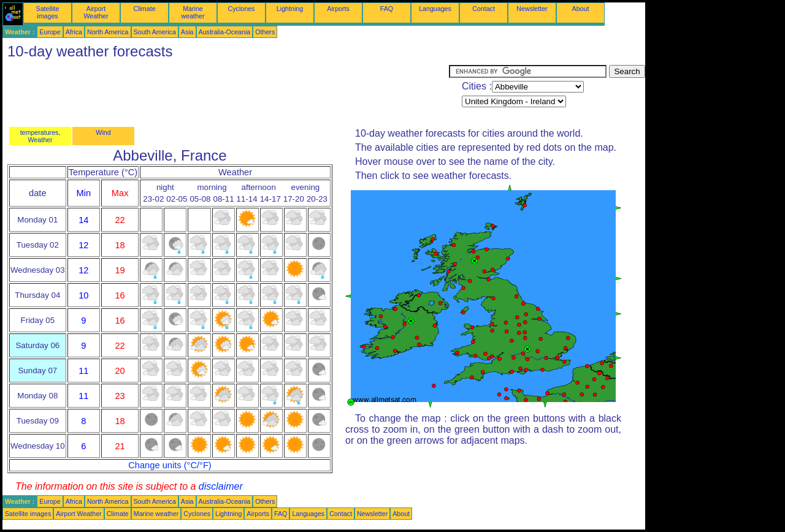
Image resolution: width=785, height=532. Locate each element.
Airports (338, 9)
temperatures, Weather (40, 136)
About (581, 9)
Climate (144, 9)
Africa (74, 32)
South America (155, 32)
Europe (50, 32)
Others (265, 32)
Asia (187, 32)
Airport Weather (96, 12)
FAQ (387, 9)
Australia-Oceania (225, 32)
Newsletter (532, 9)
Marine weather (193, 12)
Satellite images (48, 12)
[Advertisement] (226, 93)
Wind (103, 132)
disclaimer (221, 486)
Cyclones (242, 9)
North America (108, 32)
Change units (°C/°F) (170, 465)
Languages (435, 9)
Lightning (290, 9)
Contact (484, 9)
